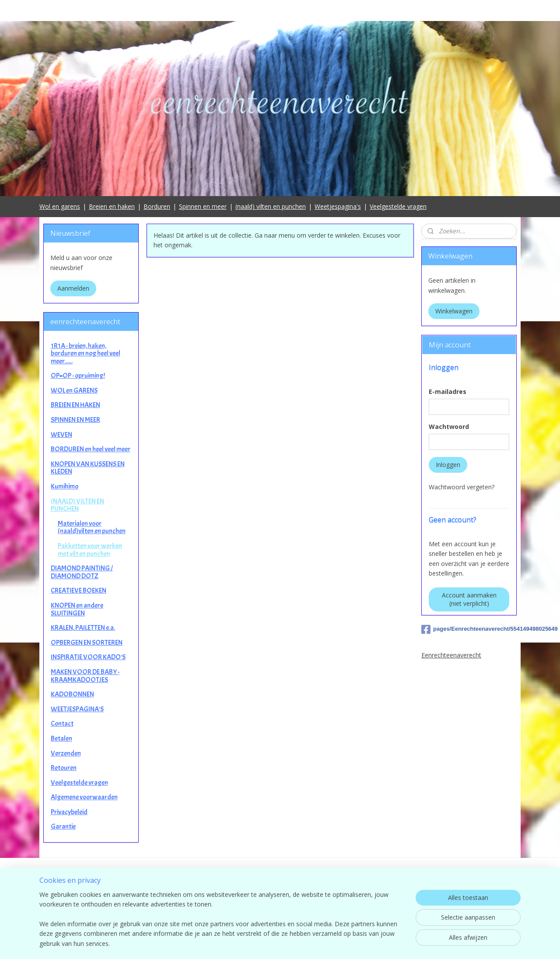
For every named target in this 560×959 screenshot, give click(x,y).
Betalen (61, 738)
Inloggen (448, 465)
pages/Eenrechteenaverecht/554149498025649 (469, 629)
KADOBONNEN (72, 694)
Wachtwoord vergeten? (462, 487)
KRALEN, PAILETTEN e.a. (83, 628)
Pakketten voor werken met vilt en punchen (90, 550)
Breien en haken (112, 206)
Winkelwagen (454, 311)
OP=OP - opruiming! (78, 376)
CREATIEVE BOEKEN (79, 590)
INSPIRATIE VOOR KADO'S (88, 657)
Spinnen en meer (203, 206)
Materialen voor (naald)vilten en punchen (92, 527)
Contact (62, 724)
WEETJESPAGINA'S (77, 709)
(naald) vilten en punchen (271, 206)
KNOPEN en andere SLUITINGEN (77, 609)
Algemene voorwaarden (84, 797)
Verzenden (66, 753)
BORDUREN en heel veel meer (91, 449)
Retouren (64, 768)
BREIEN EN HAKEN (75, 405)
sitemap (319, 943)
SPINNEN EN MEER (75, 420)
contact (280, 907)
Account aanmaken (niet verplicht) (469, 599)
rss (337, 943)
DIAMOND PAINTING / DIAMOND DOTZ (82, 572)
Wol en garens (60, 206)
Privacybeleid (69, 812)
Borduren (157, 206)
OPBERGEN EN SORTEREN (87, 643)
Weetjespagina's (338, 206)
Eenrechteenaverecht (451, 655)
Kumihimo (65, 486)
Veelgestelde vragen (398, 206)
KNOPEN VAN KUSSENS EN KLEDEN (88, 468)
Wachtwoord (449, 427)
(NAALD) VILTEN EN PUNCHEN (77, 505)
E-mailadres (448, 392)
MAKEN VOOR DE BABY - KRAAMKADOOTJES (85, 676)
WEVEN (61, 435)
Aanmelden (73, 288)
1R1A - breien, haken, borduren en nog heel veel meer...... (86, 353)
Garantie (63, 826)
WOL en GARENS (74, 390)
